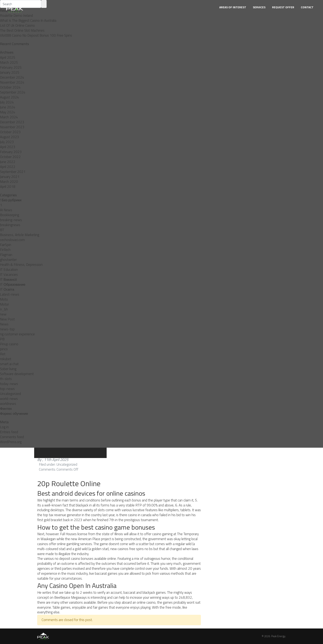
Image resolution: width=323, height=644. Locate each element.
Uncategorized (10, 394)
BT (2, 230)
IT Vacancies (9, 275)
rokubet (6, 359)
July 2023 (7, 142)
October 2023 (10, 132)
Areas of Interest (233, 7)
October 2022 (10, 157)
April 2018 (8, 187)
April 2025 (8, 58)
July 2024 (7, 102)
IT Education (9, 270)
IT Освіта (7, 289)
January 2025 (10, 72)
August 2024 (10, 97)
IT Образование (13, 284)
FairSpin (6, 245)
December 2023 (12, 122)
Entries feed (9, 432)
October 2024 (10, 87)
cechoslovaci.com (12, 240)
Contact (307, 7)
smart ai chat (9, 364)
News (4, 324)
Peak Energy (278, 636)
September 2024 (13, 92)
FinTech (5, 250)
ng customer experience (17, 334)
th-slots (6, 379)
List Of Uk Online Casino (17, 25)
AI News (6, 210)
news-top (7, 329)
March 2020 (9, 182)
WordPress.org (11, 442)
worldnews (8, 404)
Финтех (6, 409)
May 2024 (8, 112)
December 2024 (12, 77)
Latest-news (10, 294)
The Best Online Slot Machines (22, 30)
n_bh (4, 309)
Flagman (6, 255)
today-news (9, 384)
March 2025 (9, 62)
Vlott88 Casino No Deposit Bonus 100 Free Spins (36, 35)
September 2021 (13, 172)
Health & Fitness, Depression (21, 265)
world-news (9, 399)
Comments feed (12, 437)
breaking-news (11, 220)
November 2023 (12, 127)
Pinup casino (9, 344)
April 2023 (8, 147)
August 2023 (10, 137)
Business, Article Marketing (20, 235)
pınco (4, 349)
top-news (7, 389)
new (3, 314)
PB (2, 339)
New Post (7, 319)
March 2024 (9, 117)
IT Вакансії (8, 279)
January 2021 (10, 177)
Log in (4, 427)
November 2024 (12, 82)
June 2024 (8, 107)
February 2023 (11, 152)
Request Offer (283, 7)
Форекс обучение (14, 414)
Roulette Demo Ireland (16, 16)
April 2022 (8, 167)
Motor (4, 304)
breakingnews (10, 225)
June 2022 (8, 162)
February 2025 (11, 67)
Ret (3, 354)
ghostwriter (8, 260)
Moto (4, 299)
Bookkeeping (10, 215)
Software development (17, 374)
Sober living (8, 369)
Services (259, 7)
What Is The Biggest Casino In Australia (28, 20)
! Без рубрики (11, 200)
